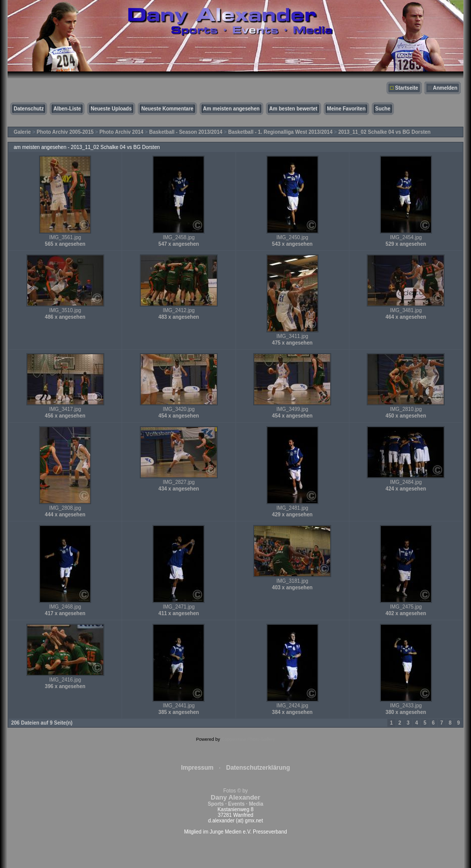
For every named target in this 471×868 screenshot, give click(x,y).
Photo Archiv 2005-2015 (65, 132)
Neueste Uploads (111, 109)
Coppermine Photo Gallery (248, 739)
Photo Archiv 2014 (121, 132)
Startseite (407, 88)
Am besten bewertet (293, 109)
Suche (383, 109)
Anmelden (445, 88)
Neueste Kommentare (167, 109)
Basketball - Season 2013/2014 (186, 132)
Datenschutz (29, 109)
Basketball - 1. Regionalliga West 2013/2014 (280, 132)
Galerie (22, 132)
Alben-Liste (67, 109)
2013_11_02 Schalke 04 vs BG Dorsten (384, 132)
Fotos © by (235, 797)
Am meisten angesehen (231, 109)
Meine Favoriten (346, 109)
